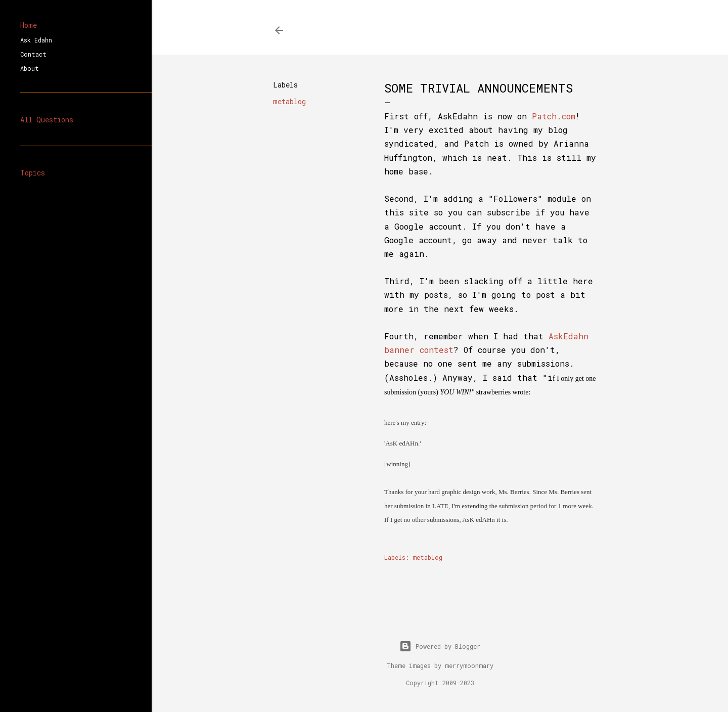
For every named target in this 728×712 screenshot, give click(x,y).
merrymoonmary (469, 665)
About (30, 68)
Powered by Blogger (440, 646)
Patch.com (554, 116)
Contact (33, 54)
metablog (289, 101)
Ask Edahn (36, 40)
